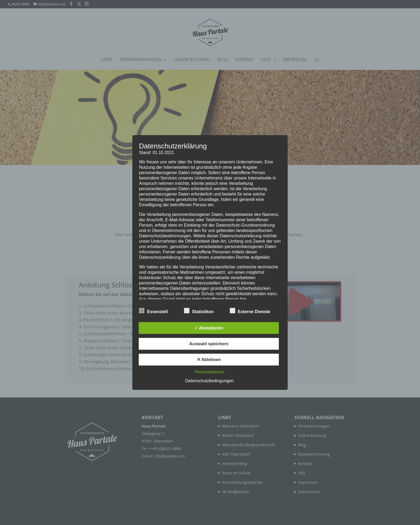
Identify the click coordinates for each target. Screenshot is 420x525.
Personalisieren (209, 372)
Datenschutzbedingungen (209, 381)
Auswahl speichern (209, 344)
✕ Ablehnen (209, 360)
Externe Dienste (250, 311)
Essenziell (153, 311)
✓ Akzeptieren (209, 328)
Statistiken (199, 311)
